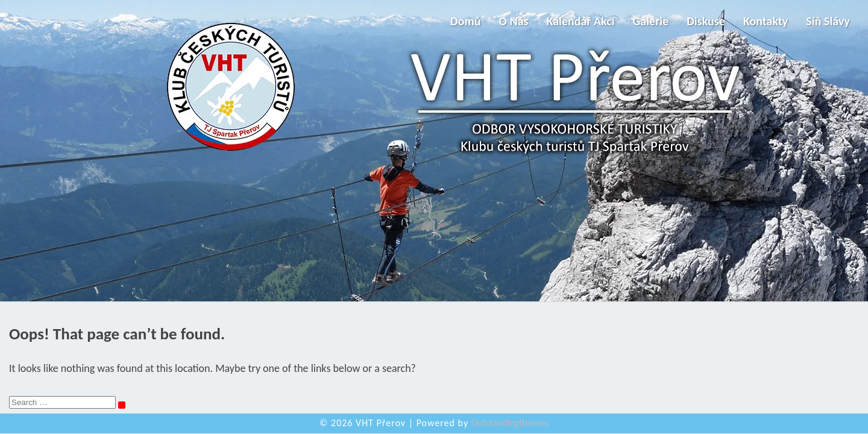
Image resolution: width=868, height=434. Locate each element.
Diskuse (706, 21)
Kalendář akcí (581, 21)
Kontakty (766, 21)
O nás (513, 21)
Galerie (651, 21)
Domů (465, 21)
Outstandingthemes (510, 423)
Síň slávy (828, 21)
